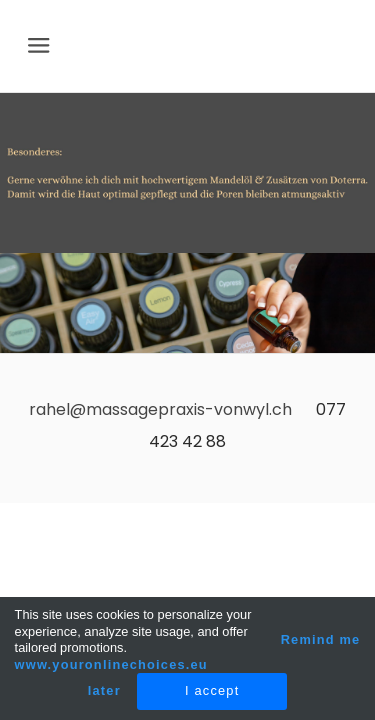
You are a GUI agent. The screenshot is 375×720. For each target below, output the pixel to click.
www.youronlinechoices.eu (111, 664)
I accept (212, 690)
